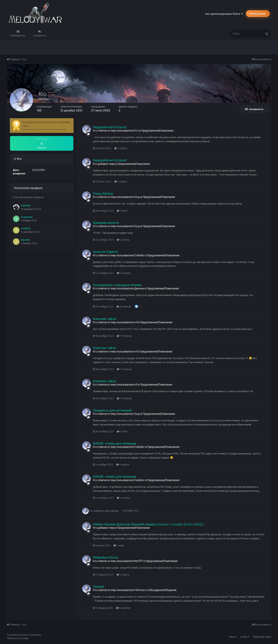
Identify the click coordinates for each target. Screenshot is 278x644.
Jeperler (25, 240)
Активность (40, 35)
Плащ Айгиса (103, 193)
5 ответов (124, 273)
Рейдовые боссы (106, 557)
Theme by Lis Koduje (18, 638)
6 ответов (123, 608)
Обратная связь (262, 637)
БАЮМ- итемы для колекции (114, 443)
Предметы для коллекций (112, 410)
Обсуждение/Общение (162, 590)
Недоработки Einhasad (110, 127)
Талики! (98, 586)
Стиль (245, 637)
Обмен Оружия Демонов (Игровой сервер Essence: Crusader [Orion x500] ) (148, 524)
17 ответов (124, 336)
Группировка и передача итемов (117, 285)
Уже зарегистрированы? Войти (224, 14)
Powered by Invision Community (24, 635)
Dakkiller (26, 205)
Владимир (27, 217)
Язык (233, 637)
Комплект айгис (105, 319)
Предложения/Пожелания (157, 130)
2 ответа (121, 148)
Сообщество (18, 35)
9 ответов (124, 306)
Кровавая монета (106, 222)
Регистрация (258, 14)
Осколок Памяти (105, 251)
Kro (91, 511)
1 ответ (122, 211)
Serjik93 (26, 228)
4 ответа (123, 464)
